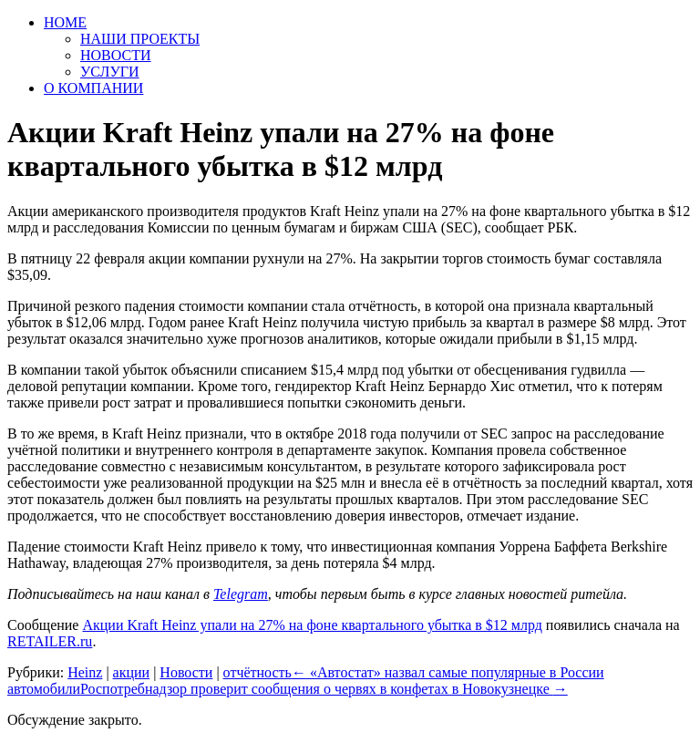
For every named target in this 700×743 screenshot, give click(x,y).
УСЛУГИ (110, 72)
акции (132, 672)
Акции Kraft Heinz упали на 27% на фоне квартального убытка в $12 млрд (312, 625)
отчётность (257, 672)
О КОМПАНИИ (93, 88)
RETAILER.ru (50, 641)
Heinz (85, 672)
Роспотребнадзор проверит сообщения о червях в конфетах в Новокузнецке (324, 689)
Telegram (241, 594)
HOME (65, 22)
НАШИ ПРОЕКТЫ (140, 39)
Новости (186, 672)
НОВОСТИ (116, 55)
